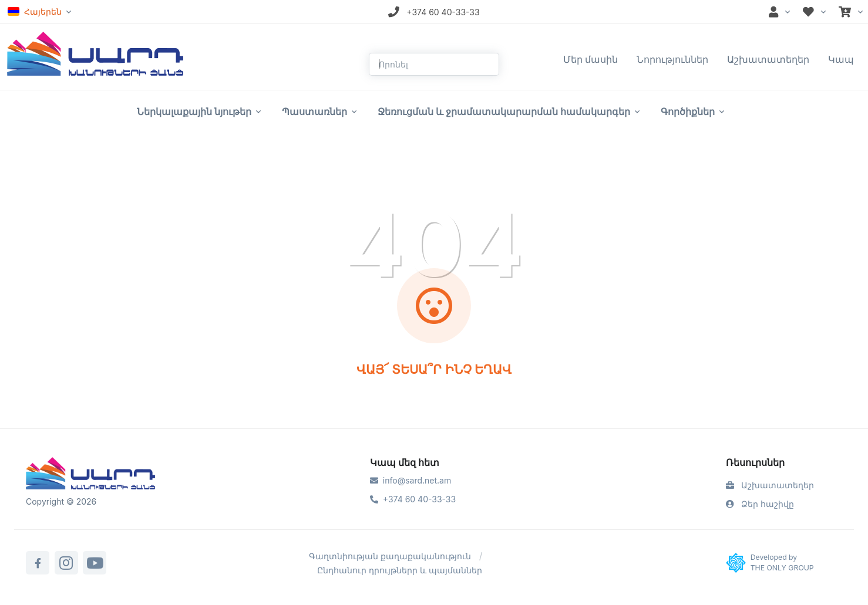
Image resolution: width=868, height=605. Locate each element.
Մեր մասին (591, 59)
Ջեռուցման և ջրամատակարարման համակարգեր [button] (504, 111)
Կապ (841, 59)
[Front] (95, 53)
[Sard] (90, 475)
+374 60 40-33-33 (413, 499)
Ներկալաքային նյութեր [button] (194, 111)
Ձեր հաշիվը (760, 504)
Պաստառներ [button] (314, 111)
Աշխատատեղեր (768, 59)
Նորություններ (672, 59)
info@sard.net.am (411, 480)
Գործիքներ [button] (688, 111)
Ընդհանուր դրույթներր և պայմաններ (400, 570)
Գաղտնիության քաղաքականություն (390, 556)
